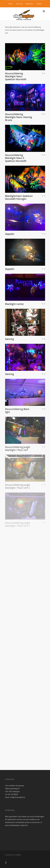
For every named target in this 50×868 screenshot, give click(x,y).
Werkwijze (29, 4)
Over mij (19, 4)
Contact (39, 4)
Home (10, 4)
